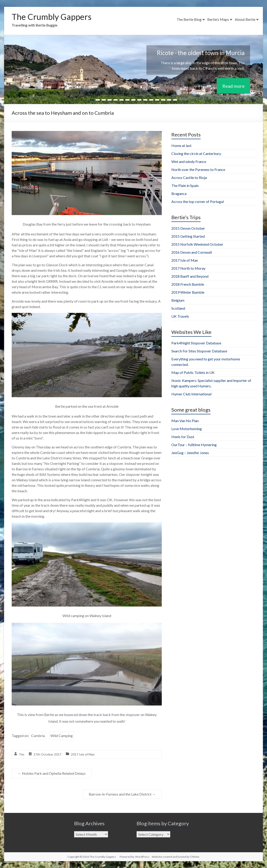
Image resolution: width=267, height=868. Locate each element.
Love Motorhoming (187, 429)
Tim (22, 754)
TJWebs (195, 857)
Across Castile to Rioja (189, 177)
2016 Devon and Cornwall (192, 252)
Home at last (181, 145)
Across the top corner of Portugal (198, 201)
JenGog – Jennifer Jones (190, 453)
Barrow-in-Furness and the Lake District (122, 794)
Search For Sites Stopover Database (199, 351)
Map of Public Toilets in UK (193, 372)
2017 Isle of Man (83, 754)
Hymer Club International (191, 394)
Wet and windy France (189, 161)
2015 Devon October (188, 228)
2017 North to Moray (188, 268)
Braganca (179, 193)
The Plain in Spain (185, 185)
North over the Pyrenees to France (198, 169)
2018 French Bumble (188, 284)
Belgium (178, 300)
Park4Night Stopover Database (196, 343)
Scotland (178, 308)
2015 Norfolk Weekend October (197, 244)
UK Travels (180, 316)
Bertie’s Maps (218, 19)
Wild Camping (62, 736)
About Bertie (245, 19)
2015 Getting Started (188, 236)
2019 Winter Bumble (188, 292)
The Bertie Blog (189, 19)
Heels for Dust (183, 437)
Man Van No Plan (185, 421)
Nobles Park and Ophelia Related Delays (52, 773)
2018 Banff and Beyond (190, 276)
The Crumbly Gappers (52, 17)
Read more (233, 86)
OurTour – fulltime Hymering (194, 445)
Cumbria (38, 736)
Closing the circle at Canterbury (196, 153)
